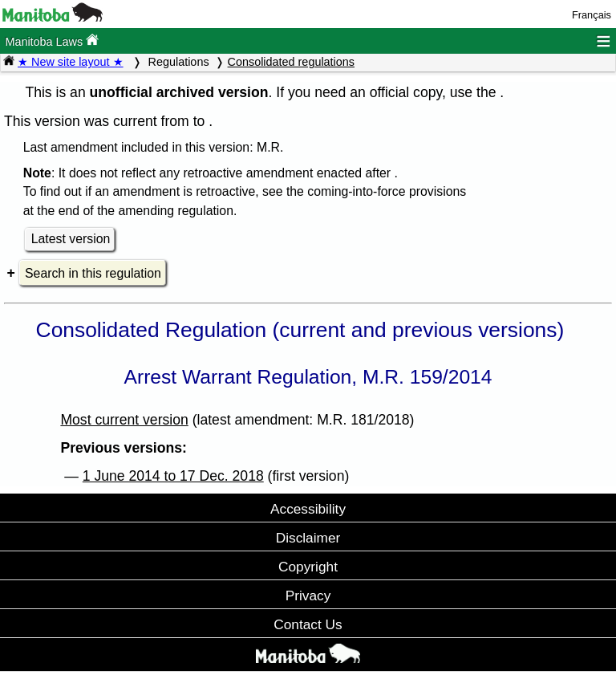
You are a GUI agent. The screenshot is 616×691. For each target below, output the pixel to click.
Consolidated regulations (291, 62)
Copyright (308, 567)
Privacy (308, 595)
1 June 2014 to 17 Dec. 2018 (173, 476)
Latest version (71, 239)
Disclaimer (308, 538)
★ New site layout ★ (71, 62)
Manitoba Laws (52, 41)
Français (592, 15)
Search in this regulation (93, 273)
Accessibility (308, 509)
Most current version (124, 420)
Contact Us (308, 624)
